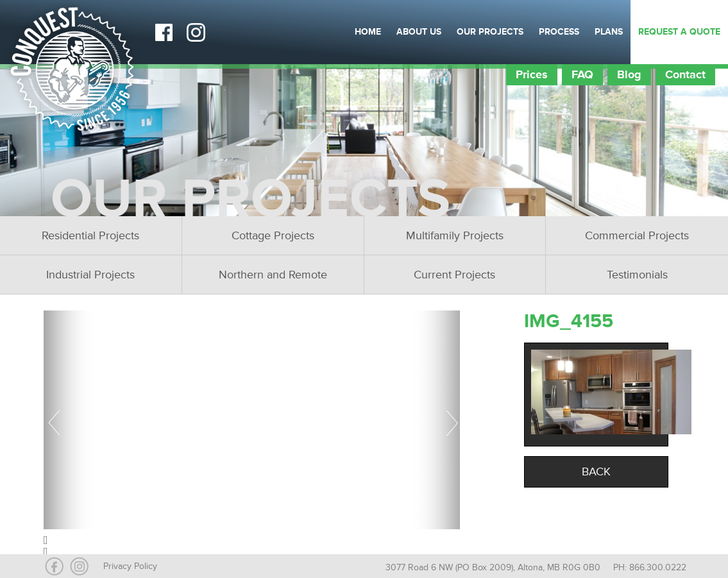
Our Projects (490, 32)
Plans (609, 32)
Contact (685, 74)
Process (559, 32)
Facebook (164, 32)
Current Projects (454, 275)
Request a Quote (679, 32)
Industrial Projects (90, 275)
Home (368, 32)
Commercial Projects (637, 235)
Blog (629, 74)
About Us (419, 32)
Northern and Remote (273, 275)
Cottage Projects (273, 235)
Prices (532, 74)
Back (596, 472)
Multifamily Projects (455, 235)
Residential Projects (90, 235)
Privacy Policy (130, 566)
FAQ (582, 74)
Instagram (196, 32)
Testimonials (637, 275)
